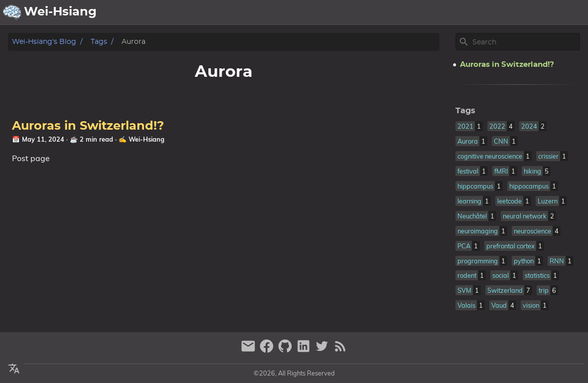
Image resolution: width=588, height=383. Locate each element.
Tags (99, 42)
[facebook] (268, 350)
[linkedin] (305, 350)
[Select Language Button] (334, 12)
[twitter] (323, 350)
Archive (425, 12)
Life (544, 12)
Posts (516, 12)
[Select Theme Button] (359, 12)
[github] (286, 350)
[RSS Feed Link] (340, 350)
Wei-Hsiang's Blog (44, 42)
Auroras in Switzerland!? (88, 126)
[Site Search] (525, 42)
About (388, 12)
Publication (473, 12)
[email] (249, 350)
